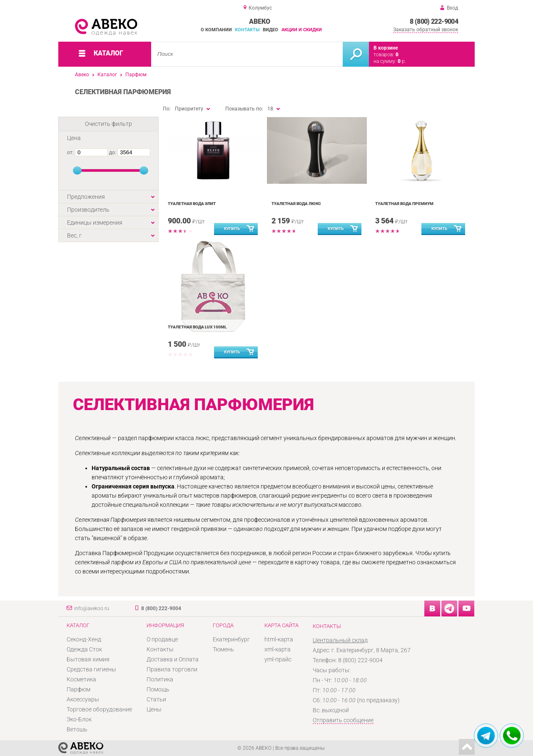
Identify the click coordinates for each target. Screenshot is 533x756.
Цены (154, 709)
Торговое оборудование (99, 709)
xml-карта (278, 649)
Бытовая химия (88, 659)
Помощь (158, 689)
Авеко (82, 75)
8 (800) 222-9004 (434, 21)
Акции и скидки (302, 30)
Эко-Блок (79, 719)
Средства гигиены (91, 669)
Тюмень (223, 649)
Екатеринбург (231, 639)
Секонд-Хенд (84, 639)
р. (402, 61)
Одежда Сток (84, 649)
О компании (216, 30)
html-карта (279, 639)
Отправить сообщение (343, 720)
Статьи (156, 699)
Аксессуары (83, 699)
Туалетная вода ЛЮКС (296, 204)
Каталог (107, 75)
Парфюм (136, 75)
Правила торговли (172, 669)
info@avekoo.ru (92, 608)
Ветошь (77, 729)
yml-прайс (278, 659)
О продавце (162, 639)
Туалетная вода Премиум (404, 204)
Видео (270, 30)
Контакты (247, 30)
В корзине (386, 48)
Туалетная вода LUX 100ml (197, 327)
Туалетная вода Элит (192, 204)
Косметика (81, 679)
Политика (160, 679)
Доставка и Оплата (173, 659)
